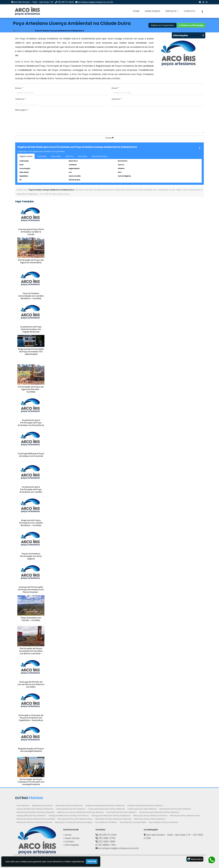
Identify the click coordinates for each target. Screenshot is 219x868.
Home (136, 11)
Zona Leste (82, 156)
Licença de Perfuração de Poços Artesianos (35, 809)
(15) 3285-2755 (107, 838)
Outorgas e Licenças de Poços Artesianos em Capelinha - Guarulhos (31, 718)
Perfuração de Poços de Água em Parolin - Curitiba (31, 389)
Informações (72, 845)
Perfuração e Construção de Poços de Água (74, 822)
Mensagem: (22, 110)
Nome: (19, 88)
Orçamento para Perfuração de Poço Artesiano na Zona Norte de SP (31, 424)
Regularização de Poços (42, 806)
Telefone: (21, 99)
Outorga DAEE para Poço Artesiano (31, 816)
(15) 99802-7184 (107, 845)
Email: (115, 88)
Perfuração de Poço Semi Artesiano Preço (75, 819)
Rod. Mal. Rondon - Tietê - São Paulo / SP (33, 2)
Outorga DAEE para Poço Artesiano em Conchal (31, 455)
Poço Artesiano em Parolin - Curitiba (31, 619)
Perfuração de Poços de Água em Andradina (31, 261)
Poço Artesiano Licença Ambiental (163, 822)
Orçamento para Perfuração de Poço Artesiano (159, 812)
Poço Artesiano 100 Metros (106, 822)
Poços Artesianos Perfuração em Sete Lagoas (31, 556)
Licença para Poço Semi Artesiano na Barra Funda (31, 232)
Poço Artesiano (23, 806)
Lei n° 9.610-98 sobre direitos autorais (55, 194)
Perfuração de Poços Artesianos (69, 806)
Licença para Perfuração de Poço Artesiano (106, 809)
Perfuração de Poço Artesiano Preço (185, 816)
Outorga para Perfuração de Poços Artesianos (111, 816)
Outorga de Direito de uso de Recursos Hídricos (69, 816)
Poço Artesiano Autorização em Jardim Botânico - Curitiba (31, 296)
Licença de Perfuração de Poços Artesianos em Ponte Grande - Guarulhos (31, 591)
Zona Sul (69, 156)
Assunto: (117, 99)
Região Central (26, 156)
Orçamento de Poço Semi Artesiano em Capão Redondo (31, 329)
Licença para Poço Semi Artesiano (142, 809)
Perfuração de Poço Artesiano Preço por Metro (36, 819)
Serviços (172, 11)
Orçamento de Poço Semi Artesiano (121, 812)
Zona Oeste (56, 156)
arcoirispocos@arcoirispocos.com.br (96, 2)
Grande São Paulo (99, 156)
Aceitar (92, 861)
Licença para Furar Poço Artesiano (71, 809)
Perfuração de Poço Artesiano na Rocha (150, 816)
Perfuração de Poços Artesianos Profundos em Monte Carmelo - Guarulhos (31, 652)
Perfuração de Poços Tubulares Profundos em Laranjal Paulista (31, 782)
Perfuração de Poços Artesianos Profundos (113, 819)
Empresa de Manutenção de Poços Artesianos (105, 806)
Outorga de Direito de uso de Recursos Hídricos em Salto (31, 684)
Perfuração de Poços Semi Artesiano (150, 819)
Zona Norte (42, 156)
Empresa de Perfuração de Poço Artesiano (145, 806)
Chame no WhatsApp (191, 25)
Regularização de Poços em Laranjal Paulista (31, 750)
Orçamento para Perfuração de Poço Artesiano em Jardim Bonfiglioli (31, 491)
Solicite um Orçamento (162, 25)
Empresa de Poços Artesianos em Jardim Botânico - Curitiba (31, 523)
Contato (189, 11)
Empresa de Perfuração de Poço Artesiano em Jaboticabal (31, 352)
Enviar (110, 138)
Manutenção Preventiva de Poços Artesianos (36, 812)
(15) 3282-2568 (107, 842)
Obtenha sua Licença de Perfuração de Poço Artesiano (80, 812)
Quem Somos (152, 11)
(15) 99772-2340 (66, 2)
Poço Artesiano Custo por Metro (133, 822)
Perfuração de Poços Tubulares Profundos (34, 822)
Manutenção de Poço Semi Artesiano (175, 809)
